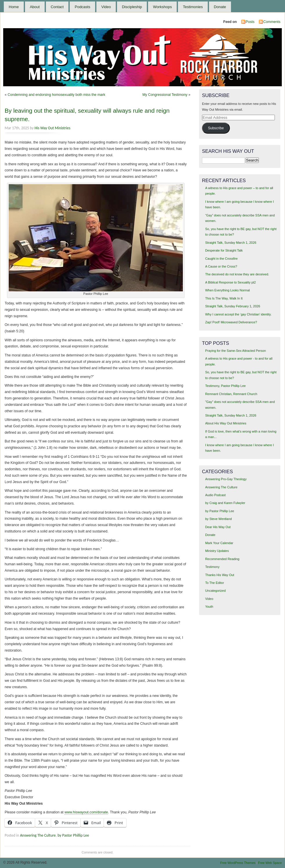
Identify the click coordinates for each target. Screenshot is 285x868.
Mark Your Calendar (219, 543)
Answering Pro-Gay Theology (226, 479)
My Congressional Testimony (165, 95)
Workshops (162, 7)
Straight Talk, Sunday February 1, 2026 (233, 306)
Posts (250, 22)
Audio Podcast (215, 495)
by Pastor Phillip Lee (73, 835)
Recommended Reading (222, 559)
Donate (220, 7)
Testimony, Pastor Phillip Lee (226, 386)
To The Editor (215, 583)
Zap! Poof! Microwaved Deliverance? (231, 322)
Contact (57, 7)
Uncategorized (215, 591)
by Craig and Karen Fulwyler (225, 503)
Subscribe (216, 128)
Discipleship (132, 7)
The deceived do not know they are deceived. (237, 274)
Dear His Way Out (218, 527)
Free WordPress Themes (238, 863)
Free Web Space (270, 863)
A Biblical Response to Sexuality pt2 (231, 282)
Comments (272, 22)
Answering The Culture (38, 835)
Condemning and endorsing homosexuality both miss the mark (56, 95)
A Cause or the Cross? (221, 266)
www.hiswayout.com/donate (86, 812)
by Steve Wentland (219, 519)
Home (14, 7)
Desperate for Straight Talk (224, 250)
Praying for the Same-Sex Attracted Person (236, 351)
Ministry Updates (217, 551)
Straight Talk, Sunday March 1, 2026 (231, 243)
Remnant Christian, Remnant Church (231, 394)
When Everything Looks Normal (228, 290)
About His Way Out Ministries (226, 423)
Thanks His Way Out (220, 575)
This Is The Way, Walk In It (224, 298)
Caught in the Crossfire (221, 259)
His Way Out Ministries (52, 128)
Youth (209, 607)
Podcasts (82, 7)
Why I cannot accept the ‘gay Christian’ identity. (238, 314)
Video (106, 7)
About (35, 7)
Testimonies (193, 7)
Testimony (212, 567)
